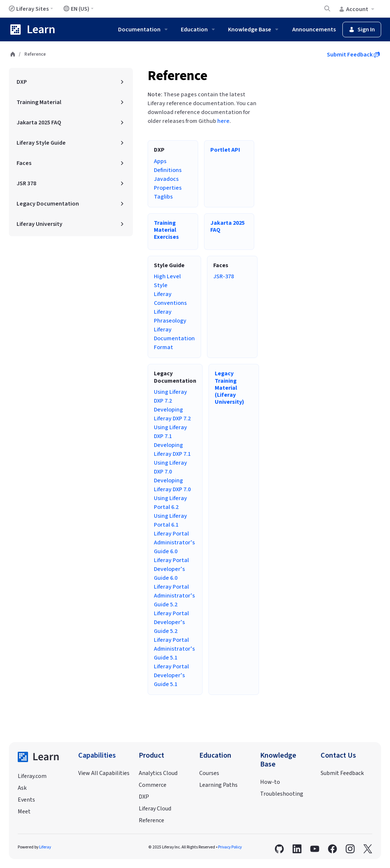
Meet (24, 812)
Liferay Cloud (155, 809)
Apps (160, 161)
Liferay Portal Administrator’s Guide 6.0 (174, 542)
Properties (168, 188)
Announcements (314, 30)
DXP (144, 797)
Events (26, 800)
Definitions (168, 170)
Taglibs (163, 197)
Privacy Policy (230, 847)
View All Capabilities (104, 773)
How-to (270, 782)
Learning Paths (218, 785)
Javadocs (166, 179)
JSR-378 (224, 276)
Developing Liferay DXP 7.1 (172, 449)
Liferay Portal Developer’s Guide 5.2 (171, 622)
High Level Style (167, 281)
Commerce (153, 785)
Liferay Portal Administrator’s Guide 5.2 (174, 596)
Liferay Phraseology (170, 316)
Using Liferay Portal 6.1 (170, 520)
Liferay (45, 847)
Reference (177, 76)
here (223, 121)
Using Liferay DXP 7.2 (170, 396)
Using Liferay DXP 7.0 (170, 467)
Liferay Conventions (170, 299)
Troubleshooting (282, 794)
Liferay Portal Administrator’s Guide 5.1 (174, 649)
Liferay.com (32, 776)
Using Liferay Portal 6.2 (170, 503)
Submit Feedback (353, 55)
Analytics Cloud (158, 773)
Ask (22, 788)
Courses (209, 773)
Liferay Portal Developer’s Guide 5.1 (171, 675)
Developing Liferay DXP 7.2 (172, 414)
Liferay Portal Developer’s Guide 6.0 (171, 569)
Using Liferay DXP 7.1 (170, 432)
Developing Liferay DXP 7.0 (172, 485)
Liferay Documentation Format (174, 338)
